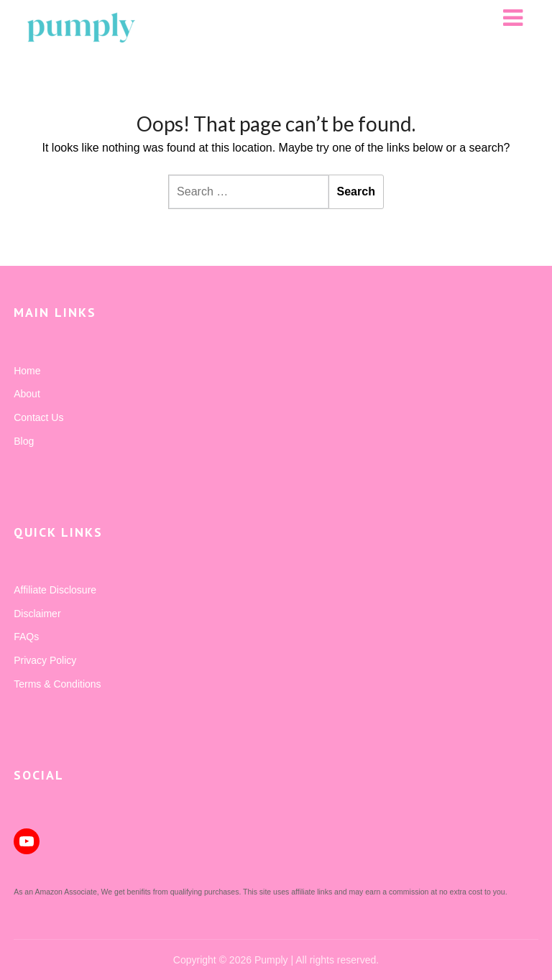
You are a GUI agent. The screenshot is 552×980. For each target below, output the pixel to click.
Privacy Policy (45, 660)
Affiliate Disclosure (55, 590)
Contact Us (38, 417)
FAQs (26, 637)
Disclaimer (37, 614)
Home (27, 371)
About (27, 394)
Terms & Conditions (57, 684)
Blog (24, 441)
